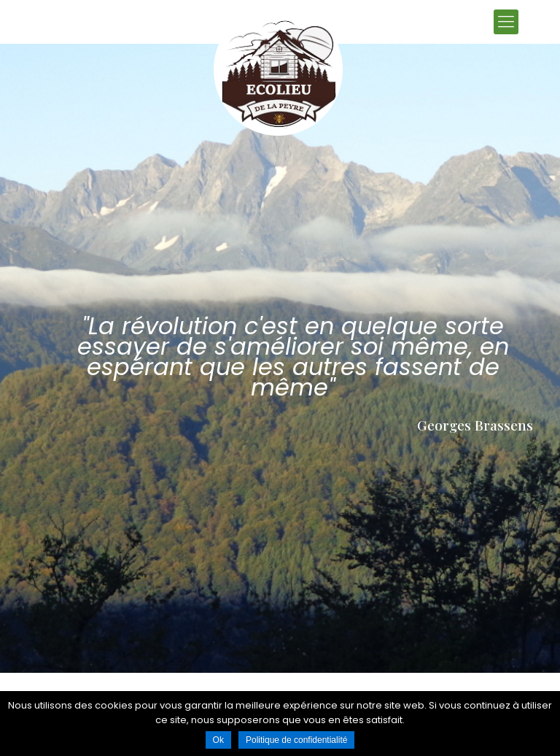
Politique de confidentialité (296, 740)
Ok (218, 740)
